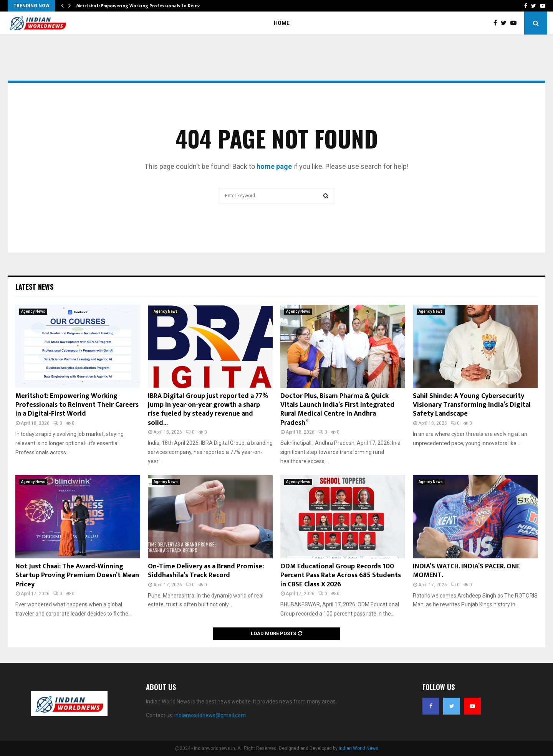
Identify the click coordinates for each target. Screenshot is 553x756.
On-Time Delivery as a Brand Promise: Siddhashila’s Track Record (206, 571)
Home (282, 23)
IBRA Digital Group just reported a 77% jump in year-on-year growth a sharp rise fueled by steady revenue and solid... (208, 409)
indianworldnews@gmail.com (210, 715)
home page (274, 166)
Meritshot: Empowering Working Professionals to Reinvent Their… (150, 6)
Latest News (34, 287)
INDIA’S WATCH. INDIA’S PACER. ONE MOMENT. (466, 571)
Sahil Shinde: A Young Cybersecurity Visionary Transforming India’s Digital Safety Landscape (472, 405)
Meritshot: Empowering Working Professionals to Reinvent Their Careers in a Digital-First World (77, 405)
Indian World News (358, 748)
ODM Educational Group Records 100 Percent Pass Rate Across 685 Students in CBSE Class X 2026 (341, 575)
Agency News (33, 311)
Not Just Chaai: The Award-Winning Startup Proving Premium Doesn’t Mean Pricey (77, 575)
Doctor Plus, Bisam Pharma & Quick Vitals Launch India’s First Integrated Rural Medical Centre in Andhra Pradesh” (337, 409)
